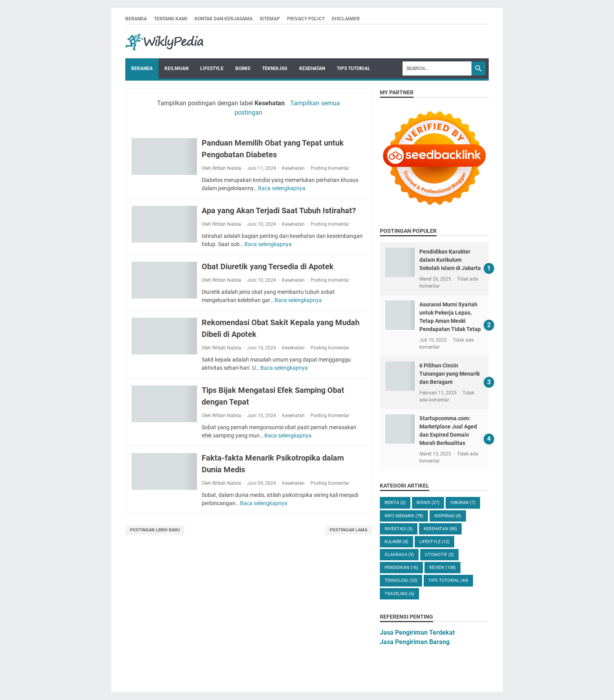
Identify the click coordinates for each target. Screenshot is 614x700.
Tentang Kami (171, 19)
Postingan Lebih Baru (155, 530)
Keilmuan (176, 68)
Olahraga (399, 555)
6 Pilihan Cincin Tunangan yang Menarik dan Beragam (450, 374)
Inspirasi (448, 516)
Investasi (399, 529)
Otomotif (439, 555)
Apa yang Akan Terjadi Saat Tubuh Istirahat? (279, 211)
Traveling (399, 594)
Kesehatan (312, 68)
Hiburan (463, 503)
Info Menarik (404, 516)
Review (442, 568)
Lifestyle (212, 68)
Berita (395, 503)
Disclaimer (346, 19)
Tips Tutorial (354, 68)
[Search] (437, 68)
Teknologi (275, 68)
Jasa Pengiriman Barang (415, 642)
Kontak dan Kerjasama (224, 19)
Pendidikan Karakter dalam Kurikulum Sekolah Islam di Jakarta (450, 260)
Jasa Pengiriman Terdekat (417, 633)
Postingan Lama (349, 530)
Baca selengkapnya (282, 188)
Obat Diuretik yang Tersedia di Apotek (268, 266)
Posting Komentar (330, 168)
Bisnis (243, 68)
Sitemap (270, 19)
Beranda (136, 19)
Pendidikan (401, 568)
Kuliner (396, 542)
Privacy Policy (306, 19)
